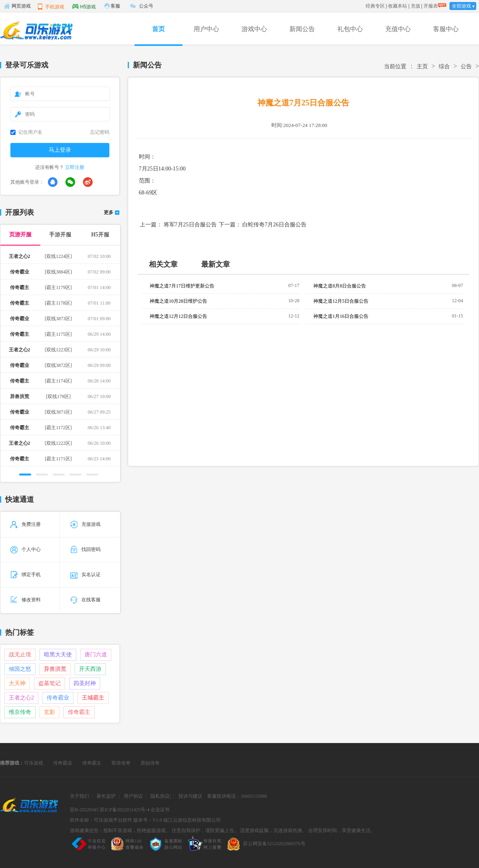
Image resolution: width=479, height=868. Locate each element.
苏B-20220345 (84, 810)
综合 (444, 66)
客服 (115, 6)
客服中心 (446, 29)
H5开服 (100, 235)
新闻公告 (302, 29)
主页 (422, 66)
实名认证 (85, 575)
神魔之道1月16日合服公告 (341, 316)
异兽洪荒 (55, 669)
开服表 (431, 6)
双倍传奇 (121, 763)
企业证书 (160, 810)
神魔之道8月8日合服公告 (340, 286)
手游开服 (60, 235)
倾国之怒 (20, 669)
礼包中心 (350, 29)
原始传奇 (150, 763)
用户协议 (133, 796)
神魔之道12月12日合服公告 (178, 316)
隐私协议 (160, 796)
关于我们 (79, 796)
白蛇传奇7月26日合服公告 (274, 225)
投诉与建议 (190, 796)
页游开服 (20, 235)
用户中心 (206, 29)
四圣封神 (85, 683)
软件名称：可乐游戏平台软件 (101, 820)
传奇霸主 (79, 712)
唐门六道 (96, 655)
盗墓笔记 (49, 683)
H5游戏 (84, 6)
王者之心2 (21, 698)
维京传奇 (20, 712)
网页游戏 (17, 6)
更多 (109, 213)
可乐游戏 (34, 763)
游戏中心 (254, 29)
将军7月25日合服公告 (190, 225)
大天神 (17, 683)
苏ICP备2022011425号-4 (125, 810)
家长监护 (106, 796)
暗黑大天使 (58, 655)
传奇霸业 (58, 698)
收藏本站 (398, 6)
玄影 (49, 712)
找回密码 (85, 549)
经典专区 (375, 6)
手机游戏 (51, 6)
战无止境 (20, 655)
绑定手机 (26, 575)
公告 (466, 66)
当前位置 (395, 66)
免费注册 (26, 524)
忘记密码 (100, 132)
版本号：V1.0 (148, 820)
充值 (416, 6)
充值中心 (398, 29)
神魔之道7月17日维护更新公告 (182, 286)
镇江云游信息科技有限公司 (192, 820)
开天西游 (90, 669)
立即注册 (75, 167)
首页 (158, 29)
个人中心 (26, 549)
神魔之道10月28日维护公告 (178, 301)
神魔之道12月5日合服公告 (341, 301)
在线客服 (85, 600)
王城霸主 (93, 698)
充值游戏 (85, 524)
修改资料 (26, 600)
